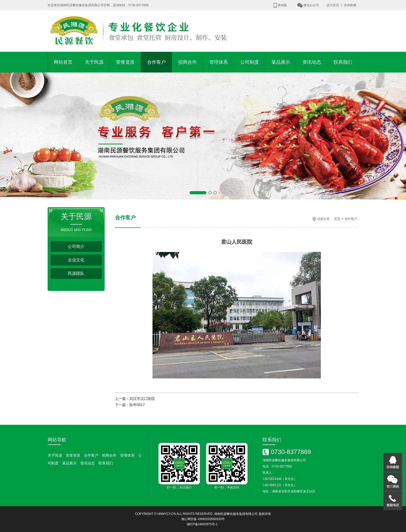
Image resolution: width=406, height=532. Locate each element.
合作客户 (156, 62)
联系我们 (343, 62)
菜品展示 (281, 62)
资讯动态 (312, 62)
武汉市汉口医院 (142, 399)
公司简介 (76, 246)
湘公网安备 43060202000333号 (203, 519)
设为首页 (333, 5)
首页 (337, 219)
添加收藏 (350, 5)
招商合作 (187, 62)
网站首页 (63, 62)
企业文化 (76, 260)
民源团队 (76, 273)
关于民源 (94, 62)
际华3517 (137, 405)
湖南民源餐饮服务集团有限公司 (236, 514)
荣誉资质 (125, 62)
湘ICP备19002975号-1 (202, 524)
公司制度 (250, 62)
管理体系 (219, 62)
